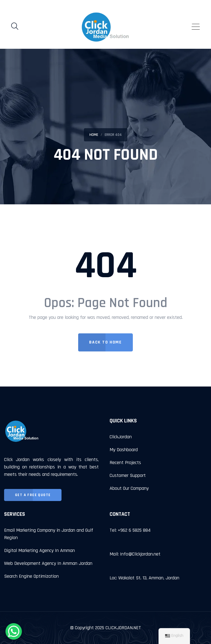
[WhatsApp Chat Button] (14, 631)
